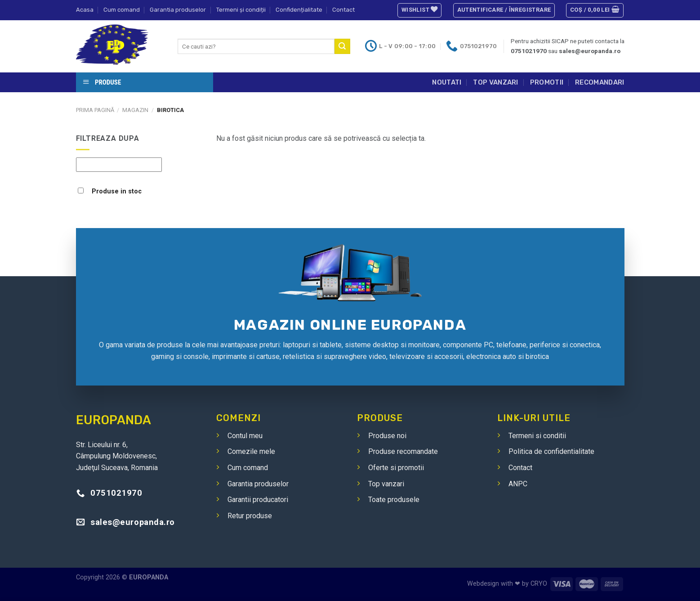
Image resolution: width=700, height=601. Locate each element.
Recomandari (600, 82)
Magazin (135, 110)
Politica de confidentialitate (551, 451)
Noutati (447, 82)
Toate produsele (394, 500)
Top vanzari (495, 82)
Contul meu (245, 436)
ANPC (518, 484)
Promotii (547, 82)
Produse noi (387, 436)
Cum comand (122, 10)
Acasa (85, 10)
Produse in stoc (117, 191)
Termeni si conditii (537, 436)
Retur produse (250, 516)
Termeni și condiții (241, 10)
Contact (343, 10)
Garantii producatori (258, 500)
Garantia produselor (178, 10)
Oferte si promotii (396, 468)
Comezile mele (251, 451)
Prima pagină (95, 110)
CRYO (539, 584)
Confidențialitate (299, 10)
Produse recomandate (403, 451)
